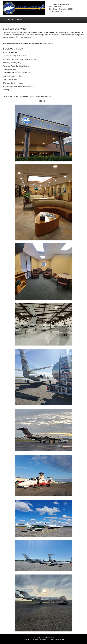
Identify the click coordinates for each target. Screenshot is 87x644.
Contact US (20, 20)
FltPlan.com (50, 637)
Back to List (8, 20)
